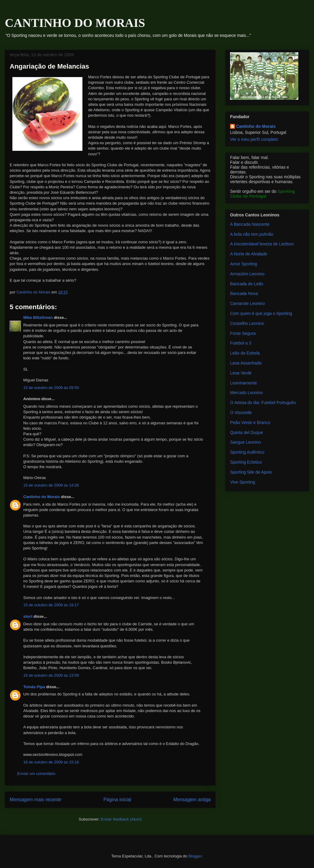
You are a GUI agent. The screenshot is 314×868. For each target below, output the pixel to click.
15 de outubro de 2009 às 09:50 (51, 388)
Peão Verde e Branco (250, 423)
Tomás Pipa (34, 687)
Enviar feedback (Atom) (121, 819)
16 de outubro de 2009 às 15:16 (51, 762)
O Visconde (241, 413)
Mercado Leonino (246, 393)
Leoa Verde (241, 373)
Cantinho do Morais (42, 497)
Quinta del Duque (247, 432)
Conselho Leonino (247, 323)
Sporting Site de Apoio (251, 472)
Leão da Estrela (245, 353)
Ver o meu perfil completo (254, 139)
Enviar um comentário (36, 774)
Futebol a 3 (241, 343)
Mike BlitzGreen (38, 317)
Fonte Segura (243, 333)
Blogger (195, 856)
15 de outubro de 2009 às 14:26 (51, 485)
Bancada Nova (244, 293)
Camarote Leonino (247, 303)
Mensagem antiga (192, 800)
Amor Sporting (244, 264)
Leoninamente (244, 383)
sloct (28, 616)
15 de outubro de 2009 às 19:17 (51, 605)
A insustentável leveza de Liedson (262, 244)
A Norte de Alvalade (249, 254)
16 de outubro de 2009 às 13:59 (51, 675)
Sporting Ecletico (246, 462)
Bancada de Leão (247, 284)
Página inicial (117, 800)
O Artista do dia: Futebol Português (263, 403)
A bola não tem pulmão (252, 234)
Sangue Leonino (245, 442)
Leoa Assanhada (246, 363)
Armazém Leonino (247, 274)
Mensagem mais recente (35, 800)
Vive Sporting (243, 482)
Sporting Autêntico (247, 452)
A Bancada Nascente (250, 224)
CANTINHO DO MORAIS (75, 23)
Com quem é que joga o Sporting (261, 313)
